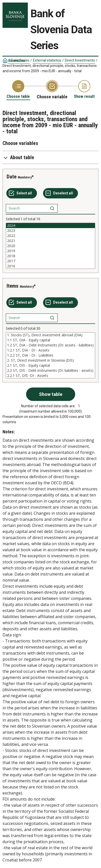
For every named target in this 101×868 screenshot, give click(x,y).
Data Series (20, 60)
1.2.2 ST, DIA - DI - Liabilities (50, 355)
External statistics (47, 60)
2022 (50, 236)
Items (13, 286)
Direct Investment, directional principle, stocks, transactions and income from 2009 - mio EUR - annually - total (50, 68)
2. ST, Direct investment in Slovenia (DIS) (50, 360)
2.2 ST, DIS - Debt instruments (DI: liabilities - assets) (50, 371)
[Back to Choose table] (18, 90)
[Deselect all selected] (60, 193)
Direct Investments (80, 60)
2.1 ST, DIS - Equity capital (50, 365)
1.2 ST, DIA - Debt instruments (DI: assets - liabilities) (50, 345)
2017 (50, 261)
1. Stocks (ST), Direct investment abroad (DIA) (50, 335)
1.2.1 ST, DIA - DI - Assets (50, 350)
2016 (50, 266)
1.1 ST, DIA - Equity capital (50, 340)
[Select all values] (22, 193)
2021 (50, 241)
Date (12, 177)
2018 (50, 256)
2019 (50, 251)
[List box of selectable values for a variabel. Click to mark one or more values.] (50, 246)
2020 (50, 246)
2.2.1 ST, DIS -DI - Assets (50, 376)
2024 (50, 226)
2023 (50, 231)
